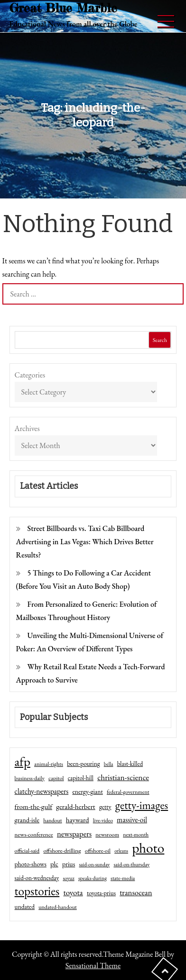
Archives (27, 428)
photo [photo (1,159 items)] (148, 848)
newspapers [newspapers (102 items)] (74, 834)
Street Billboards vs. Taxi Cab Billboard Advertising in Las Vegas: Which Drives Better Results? (85, 542)
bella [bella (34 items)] (109, 764)
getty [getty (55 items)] (105, 807)
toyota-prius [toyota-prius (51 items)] (101, 893)
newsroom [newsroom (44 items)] (107, 835)
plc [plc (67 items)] (54, 864)
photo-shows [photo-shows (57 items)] (31, 864)
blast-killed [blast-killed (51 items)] (130, 764)
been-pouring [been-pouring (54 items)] (83, 764)
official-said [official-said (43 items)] (27, 851)
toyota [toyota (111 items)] (73, 892)
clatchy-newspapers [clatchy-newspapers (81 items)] (42, 791)
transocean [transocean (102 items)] (136, 892)
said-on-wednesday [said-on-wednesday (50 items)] (37, 878)
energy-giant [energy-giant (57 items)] (87, 791)
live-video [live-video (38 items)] (103, 820)
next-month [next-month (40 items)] (136, 835)
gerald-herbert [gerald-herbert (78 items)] (75, 807)
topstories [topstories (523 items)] (37, 891)
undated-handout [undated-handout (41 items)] (58, 907)
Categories (30, 375)
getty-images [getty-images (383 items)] (142, 805)
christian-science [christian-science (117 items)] (123, 777)
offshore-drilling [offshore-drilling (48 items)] (62, 850)
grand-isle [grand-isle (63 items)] (27, 820)
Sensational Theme (93, 966)
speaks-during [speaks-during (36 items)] (93, 878)
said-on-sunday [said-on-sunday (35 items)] (94, 864)
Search (160, 340)
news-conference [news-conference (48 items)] (34, 834)
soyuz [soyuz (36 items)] (68, 878)
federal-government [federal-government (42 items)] (128, 792)
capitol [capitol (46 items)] (56, 778)
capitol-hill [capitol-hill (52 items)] (81, 778)
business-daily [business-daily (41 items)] (30, 778)
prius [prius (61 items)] (69, 864)
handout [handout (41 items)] (52, 820)
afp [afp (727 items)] (23, 762)
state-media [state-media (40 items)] (123, 878)
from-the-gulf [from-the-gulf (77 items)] (33, 807)
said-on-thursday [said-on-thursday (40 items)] (131, 864)
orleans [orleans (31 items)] (121, 851)
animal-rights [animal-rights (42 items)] (49, 764)
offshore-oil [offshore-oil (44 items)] (98, 851)
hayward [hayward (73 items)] (78, 820)
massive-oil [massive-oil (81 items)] (132, 820)
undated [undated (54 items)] (25, 907)
